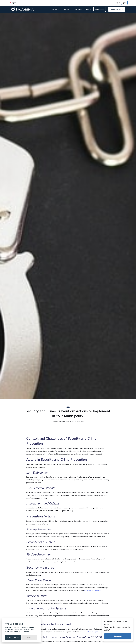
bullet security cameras (93, 590)
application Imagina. (91, 632)
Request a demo (117, 9)
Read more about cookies (20, 632)
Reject (29, 637)
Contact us (100, 9)
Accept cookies (13, 637)
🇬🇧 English (13, 3)
